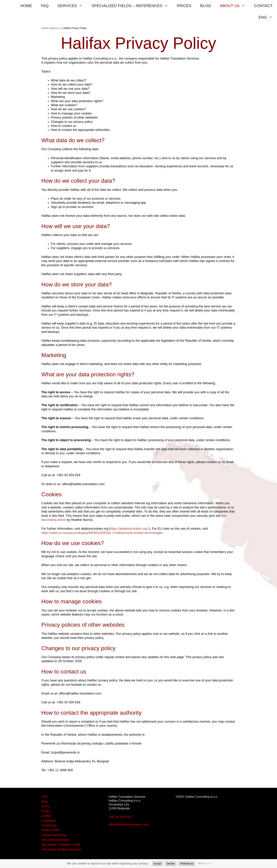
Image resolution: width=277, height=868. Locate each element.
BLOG (206, 6)
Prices (45, 811)
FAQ (45, 6)
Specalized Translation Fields (61, 845)
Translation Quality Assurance (61, 849)
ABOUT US (235, 6)
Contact (47, 816)
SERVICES (72, 6)
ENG (268, 17)
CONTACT (263, 6)
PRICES (184, 6)
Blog (44, 801)
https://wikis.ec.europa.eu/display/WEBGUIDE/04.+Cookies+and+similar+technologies (102, 533)
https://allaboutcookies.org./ (130, 529)
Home (45, 28)
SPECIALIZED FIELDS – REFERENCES (132, 6)
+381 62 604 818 (120, 817)
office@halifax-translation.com (129, 825)
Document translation (56, 840)
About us (55, 28)
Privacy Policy (51, 830)
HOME (26, 6)
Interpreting (49, 825)
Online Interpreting (54, 835)
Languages (49, 821)
